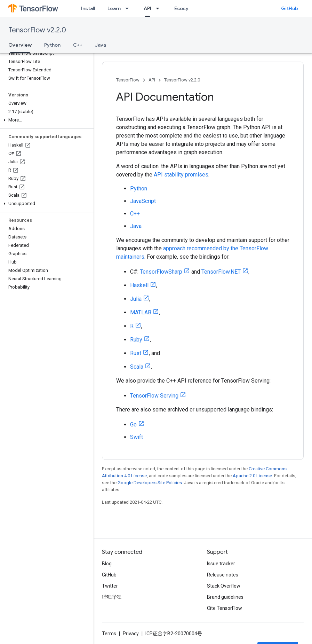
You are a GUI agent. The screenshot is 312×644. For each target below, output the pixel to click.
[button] (45, 120)
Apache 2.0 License (252, 476)
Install (88, 8)
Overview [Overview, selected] (20, 45)
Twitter (110, 586)
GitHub (290, 8)
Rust (136, 353)
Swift (137, 437)
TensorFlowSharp (161, 272)
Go (133, 425)
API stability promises (181, 175)
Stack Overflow (224, 586)
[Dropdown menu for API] (160, 8)
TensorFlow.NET (221, 272)
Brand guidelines (225, 597)
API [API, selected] (147, 8)
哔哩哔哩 (112, 597)
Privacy (131, 634)
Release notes (223, 575)
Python (52, 45)
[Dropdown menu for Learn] (129, 8)
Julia (136, 299)
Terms (109, 634)
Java (101, 45)
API (152, 80)
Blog (107, 564)
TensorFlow (128, 80)
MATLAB (141, 312)
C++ (78, 45)
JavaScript (143, 201)
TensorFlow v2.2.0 (37, 30)
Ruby (136, 340)
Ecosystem (187, 8)
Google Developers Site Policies (150, 483)
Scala (137, 367)
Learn (114, 8)
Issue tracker (221, 564)
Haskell (139, 285)
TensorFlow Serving (154, 396)
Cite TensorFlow (225, 608)
